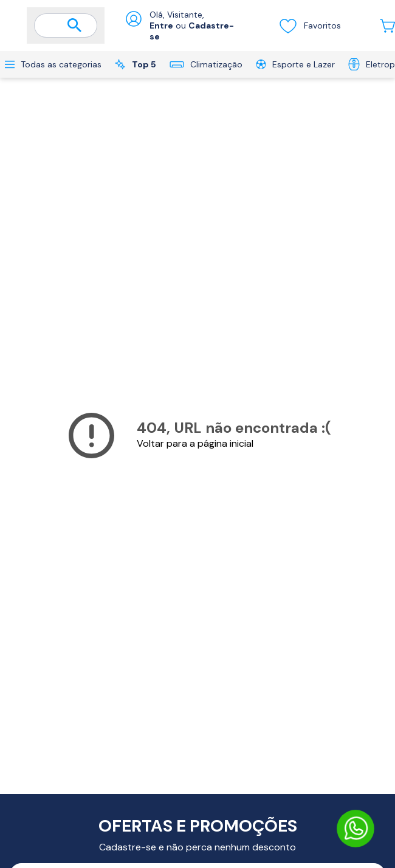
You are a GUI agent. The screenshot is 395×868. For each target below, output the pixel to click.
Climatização (206, 64)
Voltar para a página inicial (195, 443)
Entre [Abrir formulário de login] (161, 25)
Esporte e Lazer (295, 64)
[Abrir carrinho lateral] (387, 26)
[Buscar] (75, 26)
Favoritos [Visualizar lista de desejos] (310, 25)
